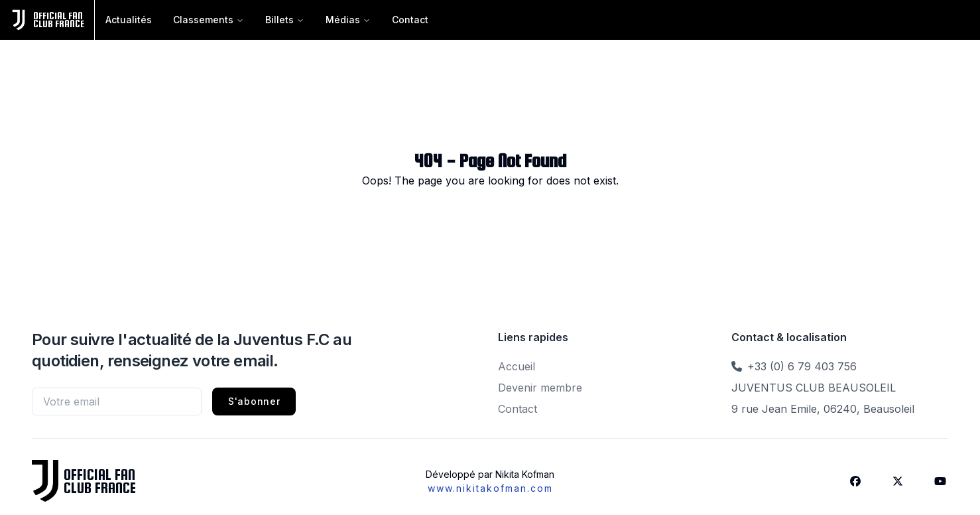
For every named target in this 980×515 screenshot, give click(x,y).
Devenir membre (540, 388)
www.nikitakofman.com (490, 488)
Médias (348, 20)
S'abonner (254, 401)
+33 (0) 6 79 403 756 (802, 366)
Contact (410, 20)
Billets (285, 20)
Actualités (129, 20)
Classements (209, 20)
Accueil (517, 366)
